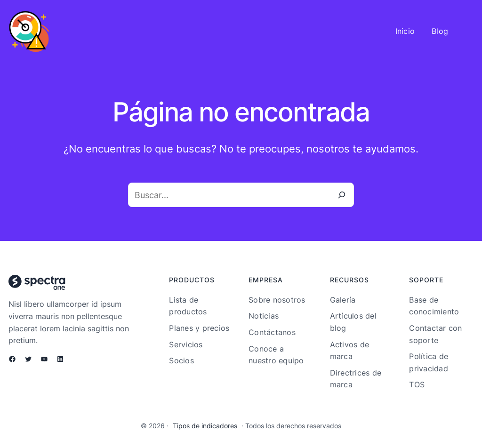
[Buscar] (342, 195)
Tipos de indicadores (205, 426)
